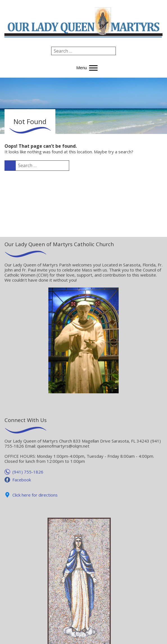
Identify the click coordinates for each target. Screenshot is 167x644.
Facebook (22, 480)
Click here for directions (35, 495)
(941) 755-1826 (28, 472)
